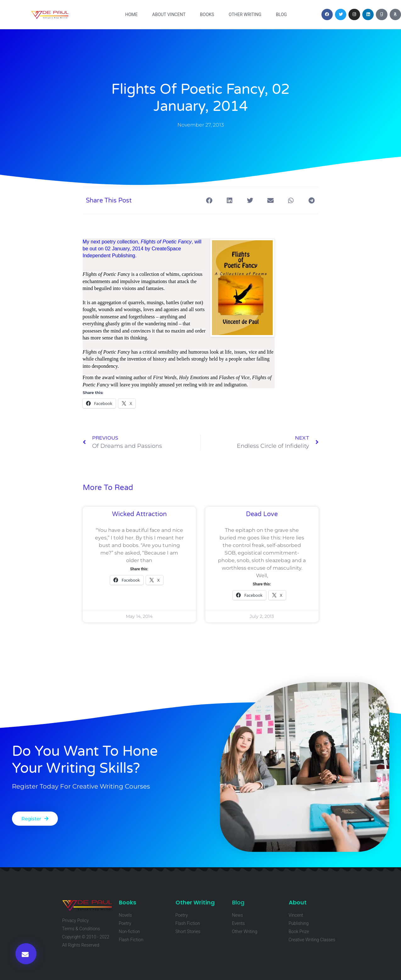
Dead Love (262, 514)
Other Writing (245, 14)
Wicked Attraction (139, 514)
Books (207, 14)
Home (131, 14)
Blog (281, 14)
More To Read (108, 488)
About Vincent (169, 14)
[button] (26, 954)
